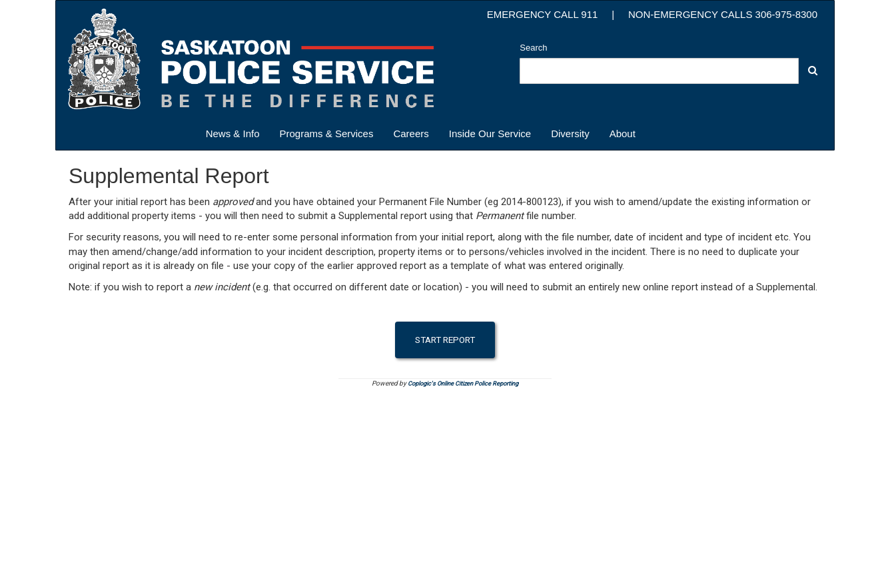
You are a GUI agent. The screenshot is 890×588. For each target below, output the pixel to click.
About (623, 134)
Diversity (570, 134)
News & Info (233, 134)
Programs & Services (327, 134)
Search (533, 48)
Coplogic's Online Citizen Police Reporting (463, 384)
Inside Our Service (490, 134)
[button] (813, 70)
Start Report (445, 340)
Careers (411, 134)
